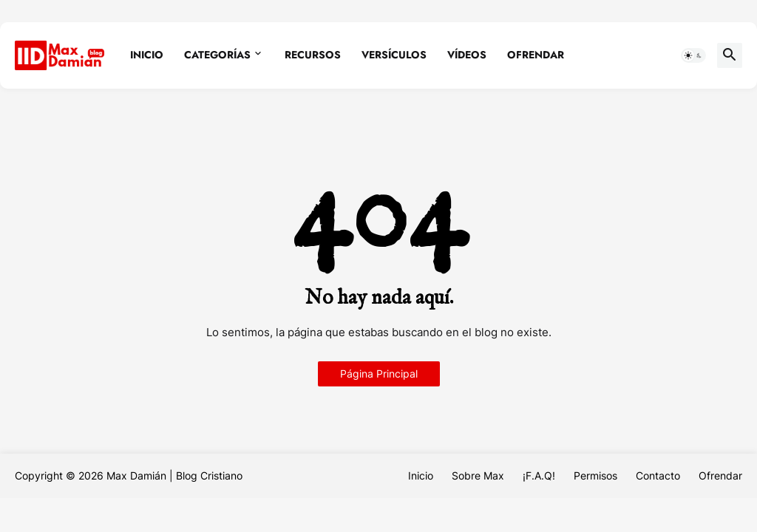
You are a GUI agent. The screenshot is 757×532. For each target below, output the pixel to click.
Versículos (394, 55)
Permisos (595, 475)
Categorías (217, 55)
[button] (693, 55)
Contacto (658, 475)
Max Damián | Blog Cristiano (174, 475)
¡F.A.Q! (539, 475)
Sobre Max (478, 475)
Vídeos (467, 55)
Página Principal (379, 374)
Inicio (147, 55)
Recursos (313, 55)
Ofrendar (536, 55)
